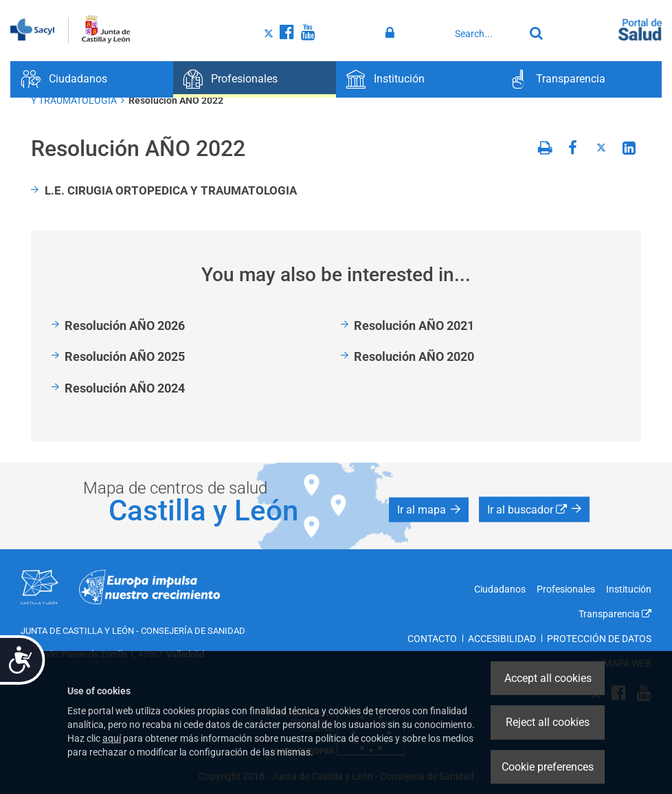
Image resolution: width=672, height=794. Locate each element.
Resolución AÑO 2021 (414, 326)
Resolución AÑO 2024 (125, 388)
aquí (112, 738)
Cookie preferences (548, 767)
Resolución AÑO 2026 (125, 326)
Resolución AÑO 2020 (414, 356)
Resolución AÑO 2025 (125, 356)
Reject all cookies (548, 722)
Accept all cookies (548, 678)
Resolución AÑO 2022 (176, 100)
